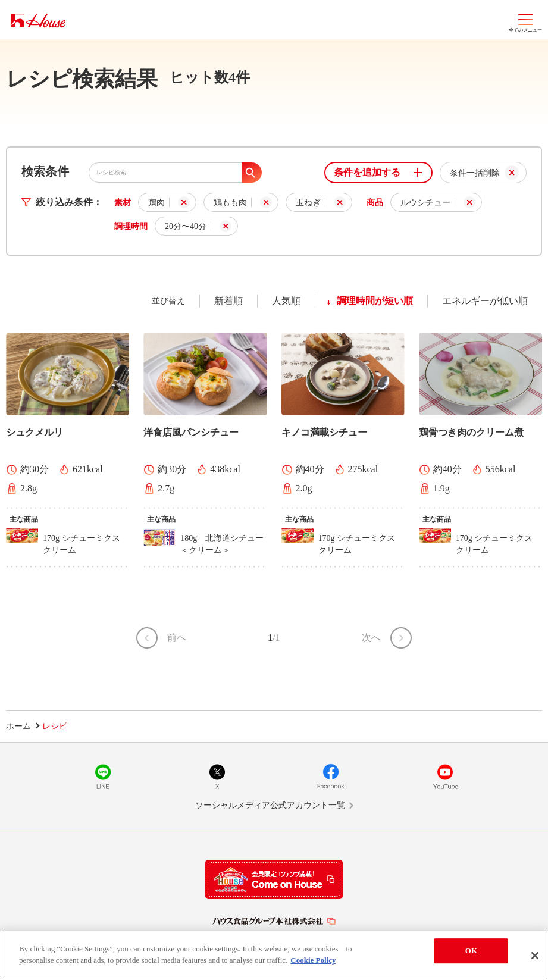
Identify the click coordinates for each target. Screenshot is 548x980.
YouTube (445, 777)
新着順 (228, 301)
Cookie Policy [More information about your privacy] (313, 964)
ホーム (18, 726)
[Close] (535, 959)
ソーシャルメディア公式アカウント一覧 (270, 805)
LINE (103, 777)
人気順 (286, 301)
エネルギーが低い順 (485, 301)
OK (471, 954)
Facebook (331, 777)
